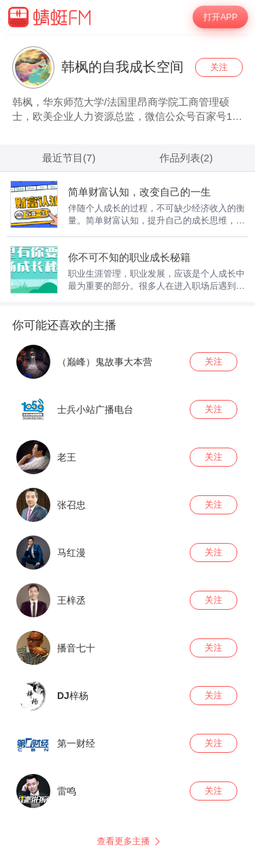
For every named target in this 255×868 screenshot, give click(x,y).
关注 (219, 67)
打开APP (220, 17)
